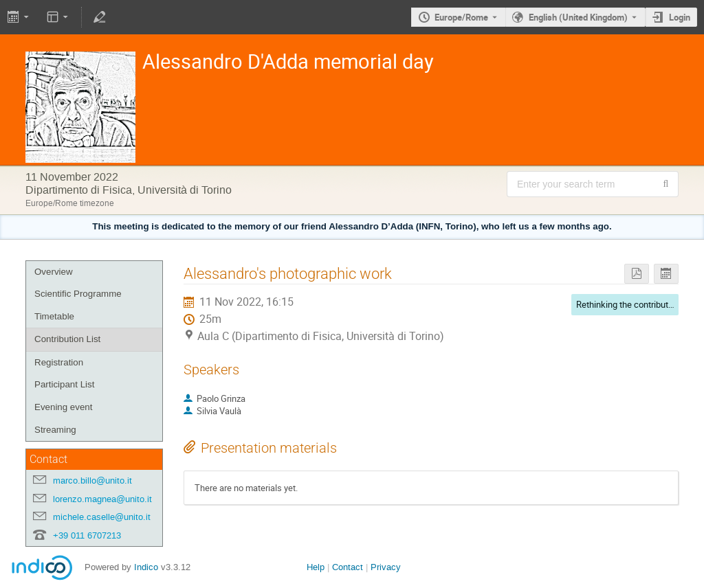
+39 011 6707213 (87, 535)
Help (316, 567)
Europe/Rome (461, 17)
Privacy (386, 567)
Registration (59, 362)
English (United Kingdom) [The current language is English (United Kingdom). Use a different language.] (578, 17)
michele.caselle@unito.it (102, 517)
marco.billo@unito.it (92, 480)
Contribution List (67, 339)
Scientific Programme (78, 294)
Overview (54, 272)
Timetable (54, 316)
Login (680, 17)
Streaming (55, 430)
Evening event (63, 407)
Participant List (64, 384)
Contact (348, 567)
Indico (146, 567)
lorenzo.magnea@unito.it (102, 499)
